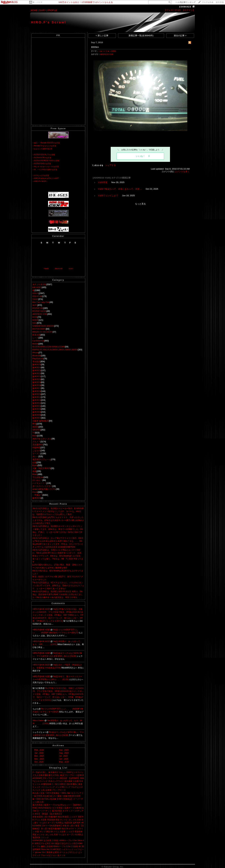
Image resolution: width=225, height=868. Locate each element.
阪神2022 (37, 373)
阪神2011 (37, 406)
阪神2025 (37, 365)
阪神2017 (37, 388)
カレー (35, 456)
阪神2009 (37, 412)
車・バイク (38, 2)
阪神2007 (37, 418)
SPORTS (36, 430)
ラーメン (36, 454)
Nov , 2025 (39, 759)
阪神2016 (37, 391)
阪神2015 (37, 394)
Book (35, 436)
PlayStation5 (38, 359)
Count (35, 492)
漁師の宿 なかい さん (42, 439)
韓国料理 (36, 448)
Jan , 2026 (39, 753)
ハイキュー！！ (39, 483)
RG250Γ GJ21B (39, 311)
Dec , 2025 (39, 756)
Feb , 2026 (39, 750)
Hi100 (35, 317)
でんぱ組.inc (38, 477)
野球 (34, 424)
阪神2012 (37, 403)
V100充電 (103, 182)
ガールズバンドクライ (42, 486)
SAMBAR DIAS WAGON (43, 326)
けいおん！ (37, 480)
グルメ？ (36, 442)
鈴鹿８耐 (36, 335)
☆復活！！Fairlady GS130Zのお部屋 (46, 143)
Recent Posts (58, 504)
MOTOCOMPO (39, 329)
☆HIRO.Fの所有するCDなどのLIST (46, 178)
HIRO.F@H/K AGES (42, 609)
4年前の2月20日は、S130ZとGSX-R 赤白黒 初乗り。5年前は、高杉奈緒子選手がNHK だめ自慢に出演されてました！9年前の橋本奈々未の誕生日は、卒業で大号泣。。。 (58, 594)
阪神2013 (37, 400)
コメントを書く (182, 171)
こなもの (36, 451)
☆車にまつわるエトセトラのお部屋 (46, 167)
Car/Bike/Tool (38, 341)
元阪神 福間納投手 (41, 421)
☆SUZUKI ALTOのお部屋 (42, 158)
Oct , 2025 (39, 762)
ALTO (35, 305)
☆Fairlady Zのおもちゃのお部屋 (44, 146)
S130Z (35, 299)
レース (35, 338)
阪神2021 (37, 376)
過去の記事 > (180, 36)
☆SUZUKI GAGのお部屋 (42, 164)
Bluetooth (37, 356)
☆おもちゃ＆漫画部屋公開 (42, 149)
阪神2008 (37, 415)
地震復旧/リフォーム (42, 459)
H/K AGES (37, 287)
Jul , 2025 (63, 756)
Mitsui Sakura (39, 721)
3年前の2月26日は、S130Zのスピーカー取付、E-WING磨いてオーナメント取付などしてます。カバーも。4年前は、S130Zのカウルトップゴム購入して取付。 (58, 511)
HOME (34, 10)
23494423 (185, 7)
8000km (95, 47)
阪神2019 (37, 382)
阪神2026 (37, 498)
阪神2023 (37, 370)
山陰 (34, 462)
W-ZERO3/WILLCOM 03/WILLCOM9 (49, 347)
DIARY (42, 10)
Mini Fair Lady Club (41, 302)
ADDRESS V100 (40, 314)
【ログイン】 (188, 10)
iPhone (35, 353)
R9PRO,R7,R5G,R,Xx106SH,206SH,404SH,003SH (55, 350)
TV (34, 433)
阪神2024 (37, 368)
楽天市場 (220, 2)
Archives (58, 746)
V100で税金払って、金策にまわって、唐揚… (120, 189)
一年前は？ (37, 495)
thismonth (59, 268)
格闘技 (35, 427)
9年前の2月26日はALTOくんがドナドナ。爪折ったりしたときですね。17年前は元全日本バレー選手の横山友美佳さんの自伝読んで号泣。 (58, 520)
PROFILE (52, 10)
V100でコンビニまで (108, 196)
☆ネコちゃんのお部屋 (41, 175)
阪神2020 (37, 379)
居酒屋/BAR (38, 445)
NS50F (35, 320)
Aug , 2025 (64, 753)
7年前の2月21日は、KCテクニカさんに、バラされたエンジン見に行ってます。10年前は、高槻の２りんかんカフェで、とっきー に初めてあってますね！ (58, 586)
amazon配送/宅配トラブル (44, 489)
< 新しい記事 (102, 36)
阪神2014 (37, 397)
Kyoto (35, 465)
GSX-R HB (37, 296)
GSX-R (36, 293)
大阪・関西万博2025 (42, 468)
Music (35, 474)
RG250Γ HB (38, 308)
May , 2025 (64, 762)
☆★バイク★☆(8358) (107, 51)
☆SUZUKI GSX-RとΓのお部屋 (44, 155)
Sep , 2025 (64, 750)
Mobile (35, 344)
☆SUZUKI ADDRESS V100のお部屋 (46, 161)
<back (46, 268)
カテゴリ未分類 (39, 284)
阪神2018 (37, 385)
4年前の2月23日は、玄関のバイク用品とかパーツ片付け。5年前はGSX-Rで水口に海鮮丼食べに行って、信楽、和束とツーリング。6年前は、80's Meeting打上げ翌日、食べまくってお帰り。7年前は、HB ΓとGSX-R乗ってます (58, 556)
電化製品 (36, 362)
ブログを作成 (207, 2)
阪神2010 (37, 409)
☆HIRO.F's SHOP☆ (40, 181)
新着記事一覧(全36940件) (141, 36)
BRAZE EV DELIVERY (42, 332)
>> (185, 2)
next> (71, 268)
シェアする (110, 165)
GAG (35, 323)
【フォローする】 (173, 10)
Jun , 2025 (64, 759)
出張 (34, 471)
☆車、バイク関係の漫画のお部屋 (45, 169)
